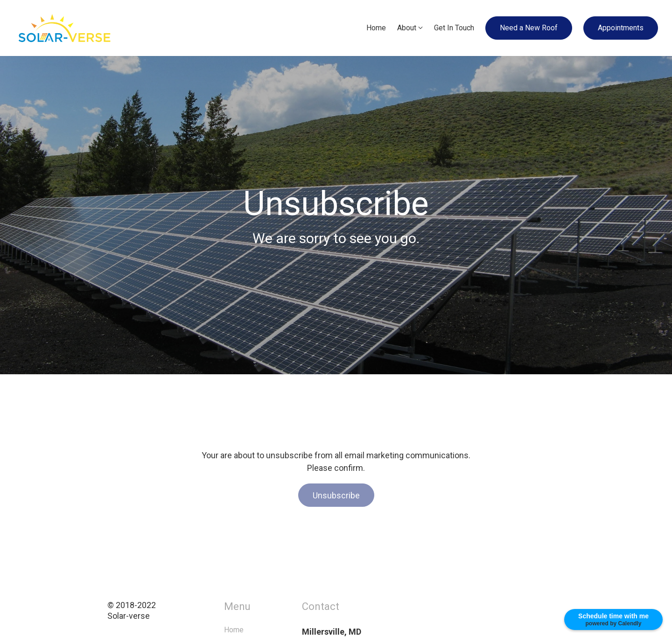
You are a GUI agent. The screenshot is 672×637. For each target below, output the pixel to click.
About (407, 28)
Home (376, 28)
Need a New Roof (529, 28)
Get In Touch (454, 28)
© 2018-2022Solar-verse (152, 610)
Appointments (621, 28)
